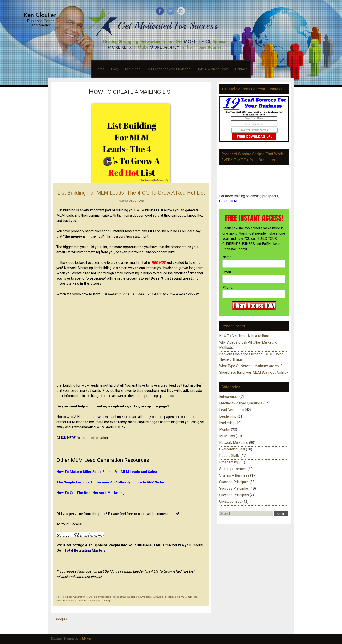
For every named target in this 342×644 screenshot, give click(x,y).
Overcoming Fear (232, 449)
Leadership (228, 416)
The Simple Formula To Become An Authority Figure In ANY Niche (110, 482)
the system (98, 417)
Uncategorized (230, 502)
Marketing (227, 423)
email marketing (128, 597)
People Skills (229, 456)
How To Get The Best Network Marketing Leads (96, 493)
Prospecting (104, 597)
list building (174, 597)
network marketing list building (94, 601)
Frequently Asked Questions (241, 403)
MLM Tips (92, 597)
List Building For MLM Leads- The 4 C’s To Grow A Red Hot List (131, 193)
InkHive (85, 639)
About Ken (132, 69)
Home (100, 69)
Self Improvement (233, 469)
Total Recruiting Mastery (85, 550)
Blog (115, 69)
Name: (227, 257)
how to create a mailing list (152, 597)
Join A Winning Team (213, 69)
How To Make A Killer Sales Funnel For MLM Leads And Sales (107, 472)
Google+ (61, 619)
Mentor (225, 429)
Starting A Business (234, 475)
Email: (227, 272)
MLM (184, 597)
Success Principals (234, 482)
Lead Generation (76, 597)
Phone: (228, 287)
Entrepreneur (229, 397)
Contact (241, 69)
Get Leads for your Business (169, 69)
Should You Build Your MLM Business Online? (254, 372)
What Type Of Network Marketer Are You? (251, 366)
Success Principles (234, 488)
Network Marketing (67, 601)
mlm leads (193, 597)
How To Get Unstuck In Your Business (248, 336)
